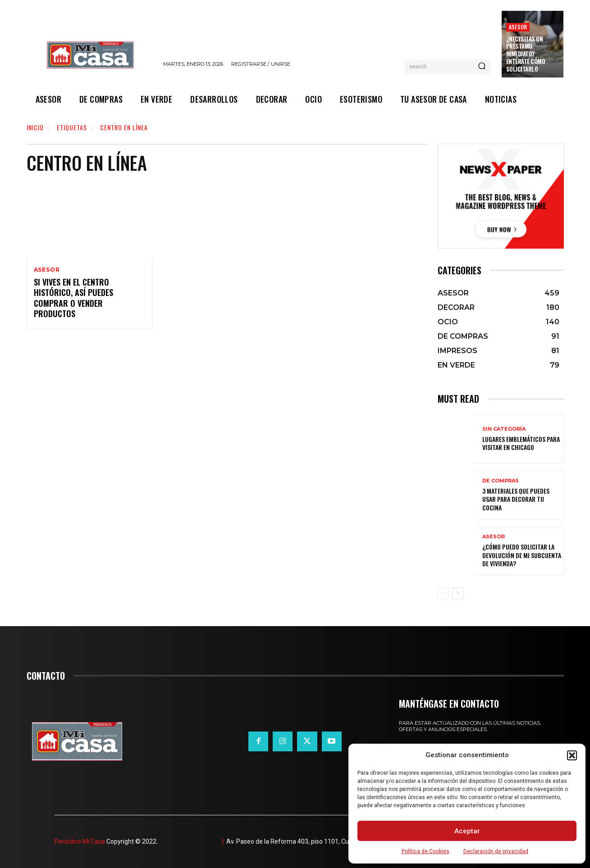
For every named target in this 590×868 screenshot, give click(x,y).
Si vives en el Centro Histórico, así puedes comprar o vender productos (73, 298)
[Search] (482, 67)
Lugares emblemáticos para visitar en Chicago (521, 443)
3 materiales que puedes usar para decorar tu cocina (516, 499)
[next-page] (458, 593)
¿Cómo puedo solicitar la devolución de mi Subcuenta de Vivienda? (522, 555)
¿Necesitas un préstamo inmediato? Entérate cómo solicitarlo (526, 54)
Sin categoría (504, 429)
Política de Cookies (425, 851)
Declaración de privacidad (496, 851)
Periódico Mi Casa (80, 841)
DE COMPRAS (501, 481)
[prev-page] (443, 593)
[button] (572, 755)
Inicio (35, 127)
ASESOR (518, 27)
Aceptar (467, 831)
